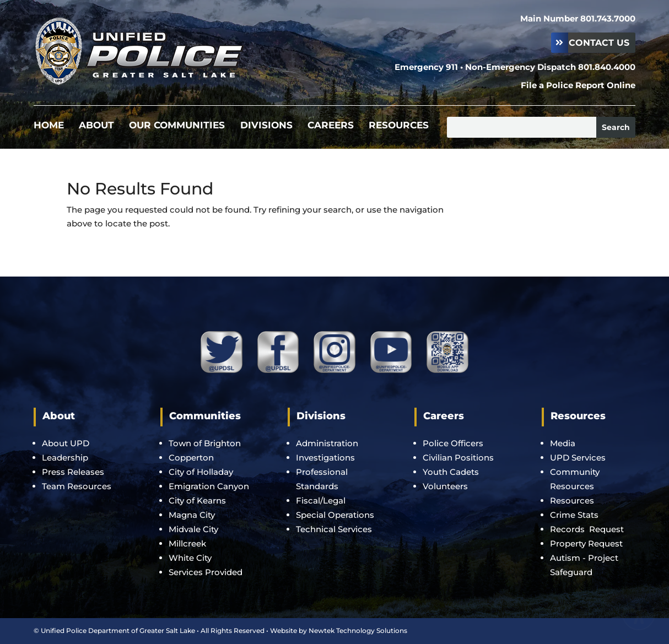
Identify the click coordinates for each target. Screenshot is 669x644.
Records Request (587, 529)
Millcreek (188, 543)
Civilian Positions (458, 458)
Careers (331, 126)
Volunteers (445, 486)
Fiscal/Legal (321, 500)
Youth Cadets (451, 472)
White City (190, 558)
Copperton (191, 458)
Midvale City (193, 529)
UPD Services (578, 458)
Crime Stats (574, 515)
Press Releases (73, 472)
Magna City (192, 515)
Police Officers (453, 443)
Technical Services (334, 529)
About (96, 126)
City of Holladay (201, 472)
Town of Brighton (205, 443)
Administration (327, 443)
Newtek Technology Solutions (358, 631)
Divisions (266, 126)
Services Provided (206, 572)
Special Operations (335, 515)
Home (49, 126)
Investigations (325, 458)
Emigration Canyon (210, 486)
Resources (399, 126)
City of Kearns (197, 500)
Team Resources (77, 486)
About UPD (66, 443)
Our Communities (177, 126)
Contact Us (599, 43)
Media (563, 443)
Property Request (586, 543)
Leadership (65, 458)
